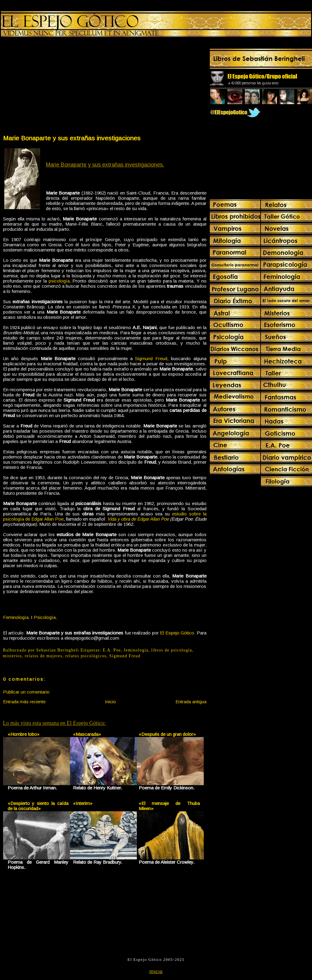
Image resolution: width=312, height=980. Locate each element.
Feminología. (16, 617)
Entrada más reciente (24, 702)
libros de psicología (172, 650)
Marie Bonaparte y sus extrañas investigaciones (72, 138)
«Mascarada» (87, 734)
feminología (136, 650)
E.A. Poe (112, 650)
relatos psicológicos (86, 656)
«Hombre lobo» (24, 734)
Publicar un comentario (26, 692)
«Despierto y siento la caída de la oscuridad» (38, 806)
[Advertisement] (54, 87)
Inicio (110, 702)
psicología (59, 281)
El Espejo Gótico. (178, 633)
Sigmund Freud (151, 358)
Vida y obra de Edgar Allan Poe (138, 519)
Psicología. (45, 617)
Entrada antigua (191, 702)
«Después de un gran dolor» (167, 734)
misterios (12, 656)
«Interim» (83, 803)
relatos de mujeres (43, 656)
